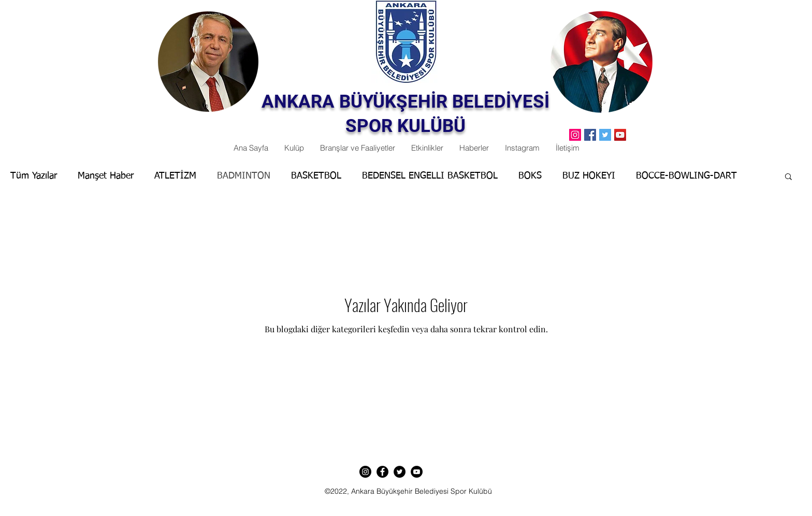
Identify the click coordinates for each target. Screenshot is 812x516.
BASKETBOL (316, 176)
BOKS (530, 176)
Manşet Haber (106, 176)
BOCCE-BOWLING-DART (686, 176)
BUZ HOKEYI (589, 176)
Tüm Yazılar (34, 176)
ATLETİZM (175, 176)
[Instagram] (365, 472)
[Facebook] (590, 135)
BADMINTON (244, 176)
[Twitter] (605, 135)
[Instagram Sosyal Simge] (575, 135)
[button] (788, 177)
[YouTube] (620, 135)
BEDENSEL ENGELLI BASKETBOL (430, 176)
